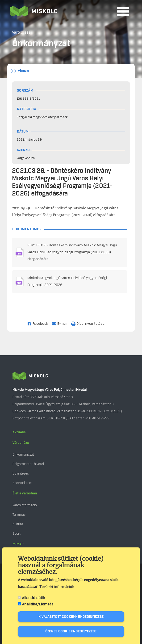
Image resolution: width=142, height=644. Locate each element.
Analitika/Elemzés (38, 605)
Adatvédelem (22, 483)
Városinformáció (25, 505)
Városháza (21, 443)
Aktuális (19, 432)
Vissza (23, 71)
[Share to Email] (62, 323)
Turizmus (19, 515)
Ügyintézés (21, 473)
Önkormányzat (23, 455)
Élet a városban (25, 493)
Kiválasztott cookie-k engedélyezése (71, 618)
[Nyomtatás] (90, 323)
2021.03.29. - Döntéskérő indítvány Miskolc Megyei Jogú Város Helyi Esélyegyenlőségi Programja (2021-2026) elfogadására (72, 252)
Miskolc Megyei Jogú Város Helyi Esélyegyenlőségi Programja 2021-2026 (67, 282)
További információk (57, 588)
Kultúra (18, 524)
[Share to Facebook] (40, 323)
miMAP (18, 544)
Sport (17, 534)
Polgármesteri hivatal (28, 464)
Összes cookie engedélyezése (71, 632)
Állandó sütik (34, 599)
